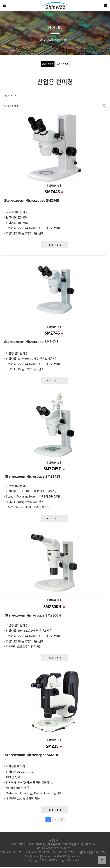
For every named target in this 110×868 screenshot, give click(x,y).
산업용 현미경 (47, 64)
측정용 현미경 (63, 64)
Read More (54, 245)
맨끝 (62, 821)
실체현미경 (11, 96)
